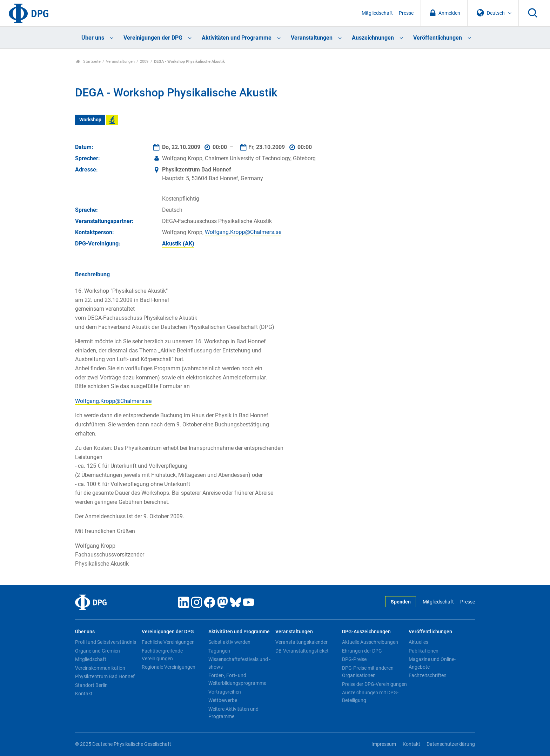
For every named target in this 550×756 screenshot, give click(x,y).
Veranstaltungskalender (301, 642)
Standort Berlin (91, 685)
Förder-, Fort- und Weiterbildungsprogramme (237, 679)
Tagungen (219, 651)
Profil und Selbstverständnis (106, 642)
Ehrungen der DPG (362, 651)
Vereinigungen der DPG (153, 38)
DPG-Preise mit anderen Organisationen (368, 672)
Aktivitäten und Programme (237, 38)
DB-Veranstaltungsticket (302, 651)
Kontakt (84, 694)
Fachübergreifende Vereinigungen (162, 655)
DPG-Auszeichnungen (366, 632)
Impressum (384, 744)
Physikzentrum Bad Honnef (105, 676)
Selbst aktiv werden (229, 642)
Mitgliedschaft (377, 13)
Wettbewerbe (223, 700)
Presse (406, 13)
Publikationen (424, 651)
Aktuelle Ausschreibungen (370, 642)
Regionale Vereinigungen (169, 667)
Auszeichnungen (373, 38)
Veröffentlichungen (438, 38)
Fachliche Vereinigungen (168, 642)
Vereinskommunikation (100, 668)
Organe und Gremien (98, 651)
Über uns (93, 38)
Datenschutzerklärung (451, 744)
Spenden (401, 602)
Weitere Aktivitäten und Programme (233, 713)
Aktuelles (418, 642)
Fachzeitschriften (428, 675)
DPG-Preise (354, 659)
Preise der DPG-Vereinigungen (374, 684)
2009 (144, 62)
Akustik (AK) (178, 244)
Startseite (88, 62)
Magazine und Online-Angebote (432, 663)
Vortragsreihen (225, 692)
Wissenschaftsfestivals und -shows (239, 663)
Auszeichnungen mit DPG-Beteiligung (370, 696)
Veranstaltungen (312, 38)
